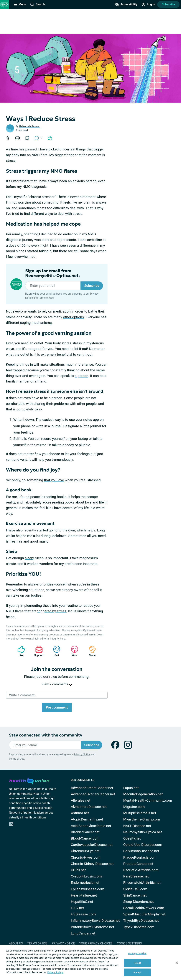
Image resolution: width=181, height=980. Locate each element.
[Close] (177, 963)
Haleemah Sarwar (29, 126)
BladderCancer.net (85, 832)
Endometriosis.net (85, 883)
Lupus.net (131, 788)
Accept (137, 972)
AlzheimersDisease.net (89, 807)
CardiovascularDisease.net (92, 845)
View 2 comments (57, 684)
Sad (55, 651)
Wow (73, 651)
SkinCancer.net (135, 895)
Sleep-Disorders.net (138, 902)
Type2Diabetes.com (139, 927)
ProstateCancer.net (138, 864)
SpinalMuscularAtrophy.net (144, 914)
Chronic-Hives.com (86, 857)
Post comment (57, 707)
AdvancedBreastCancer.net (92, 788)
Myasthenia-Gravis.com (141, 819)
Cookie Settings (129, 943)
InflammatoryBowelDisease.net (95, 921)
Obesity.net (132, 838)
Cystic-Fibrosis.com (86, 876)
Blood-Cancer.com (85, 838)
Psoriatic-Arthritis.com (141, 870)
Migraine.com (134, 807)
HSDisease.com (83, 914)
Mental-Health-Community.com (148, 800)
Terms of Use (46, 298)
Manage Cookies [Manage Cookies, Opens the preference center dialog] (137, 953)
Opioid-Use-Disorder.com (143, 845)
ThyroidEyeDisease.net (141, 921)
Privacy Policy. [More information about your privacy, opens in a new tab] (55, 972)
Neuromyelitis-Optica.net (143, 832)
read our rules (46, 677)
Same (90, 651)
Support (38, 651)
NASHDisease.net (137, 826)
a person (82, 376)
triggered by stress (52, 611)
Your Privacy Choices (96, 943)
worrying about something (38, 202)
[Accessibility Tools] (126, 4)
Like (19, 651)
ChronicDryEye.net (85, 851)
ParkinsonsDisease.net (141, 851)
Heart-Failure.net (84, 895)
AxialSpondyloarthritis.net (91, 826)
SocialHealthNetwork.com (144, 908)
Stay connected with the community (46, 735)
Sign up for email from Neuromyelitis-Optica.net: (52, 273)
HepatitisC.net (82, 902)
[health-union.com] (29, 780)
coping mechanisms (36, 323)
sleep (29, 558)
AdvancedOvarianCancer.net (93, 794)
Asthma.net (80, 813)
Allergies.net (81, 800)
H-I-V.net (77, 908)
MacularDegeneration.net (143, 794)
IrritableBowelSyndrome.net (92, 927)
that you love (54, 480)
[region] (90, 963)
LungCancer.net (83, 933)
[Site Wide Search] (38, 4)
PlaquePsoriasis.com (140, 857)
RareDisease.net (136, 876)
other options (73, 317)
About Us (16, 943)
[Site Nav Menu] (20, 4)
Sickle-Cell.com (135, 889)
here (63, 639)
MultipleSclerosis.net (140, 813)
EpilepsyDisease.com (88, 889)
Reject (137, 963)
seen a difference (82, 245)
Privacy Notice (82, 754)
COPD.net (78, 870)
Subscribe (168, 4)
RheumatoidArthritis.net (142, 883)
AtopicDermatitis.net (87, 819)
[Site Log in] (148, 4)
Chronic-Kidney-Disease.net (92, 864)
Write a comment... (23, 695)
